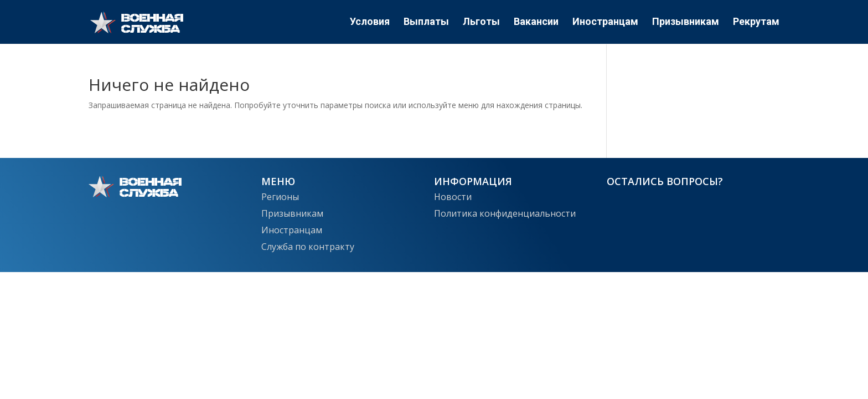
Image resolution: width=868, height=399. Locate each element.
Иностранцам (605, 23)
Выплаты (426, 23)
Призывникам (686, 23)
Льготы (481, 23)
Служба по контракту (308, 245)
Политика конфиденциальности (505, 212)
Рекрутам (756, 23)
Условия (370, 23)
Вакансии (536, 23)
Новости (453, 196)
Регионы (280, 196)
